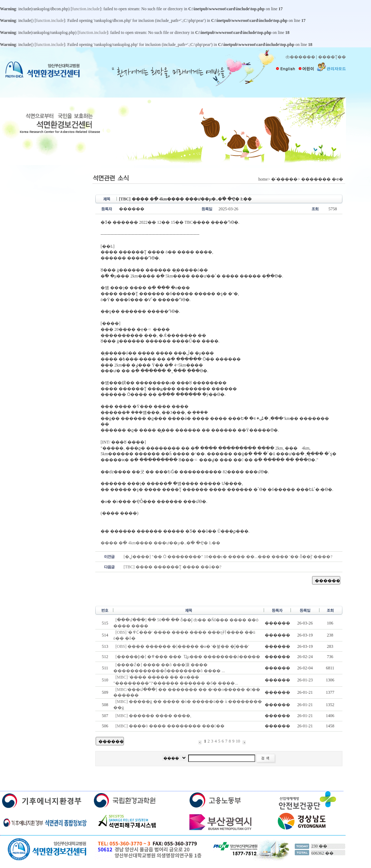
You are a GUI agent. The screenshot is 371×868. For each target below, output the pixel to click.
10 (238, 741)
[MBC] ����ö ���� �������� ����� (170, 726)
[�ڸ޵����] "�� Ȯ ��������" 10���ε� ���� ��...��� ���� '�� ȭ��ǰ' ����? (228, 557)
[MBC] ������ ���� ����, (154, 716)
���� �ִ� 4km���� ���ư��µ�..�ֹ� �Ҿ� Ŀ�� (160, 543)
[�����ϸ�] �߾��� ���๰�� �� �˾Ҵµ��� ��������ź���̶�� (188, 657)
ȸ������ (300, 57)
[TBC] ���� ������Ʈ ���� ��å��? (172, 567)
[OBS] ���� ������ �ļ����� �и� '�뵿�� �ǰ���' (182, 646)
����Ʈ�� (332, 57)
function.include (86, 9)
